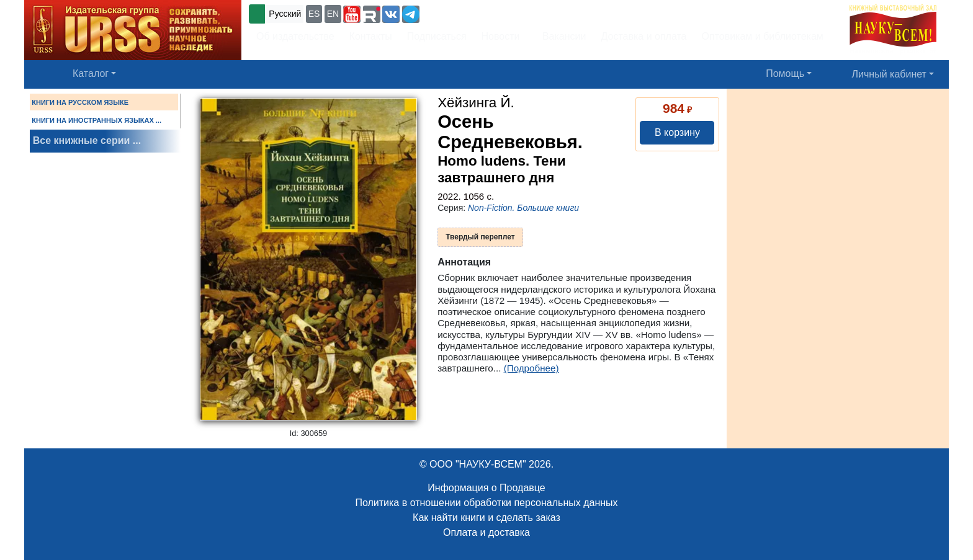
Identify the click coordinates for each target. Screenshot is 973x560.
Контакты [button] (371, 36)
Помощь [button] (785, 73)
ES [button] (314, 14)
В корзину (677, 132)
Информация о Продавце (486, 488)
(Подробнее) (531, 368)
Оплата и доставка (486, 532)
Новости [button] (501, 36)
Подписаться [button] (437, 36)
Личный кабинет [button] (889, 74)
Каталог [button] (91, 73)
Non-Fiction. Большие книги (523, 208)
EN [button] (333, 14)
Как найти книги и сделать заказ (486, 518)
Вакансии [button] (561, 36)
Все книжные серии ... (87, 140)
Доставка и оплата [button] (643, 36)
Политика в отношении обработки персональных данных (486, 503)
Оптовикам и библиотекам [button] (763, 36)
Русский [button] (285, 14)
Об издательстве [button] (295, 36)
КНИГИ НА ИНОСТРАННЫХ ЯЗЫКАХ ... (96, 120)
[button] (352, 14)
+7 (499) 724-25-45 (468, 13)
